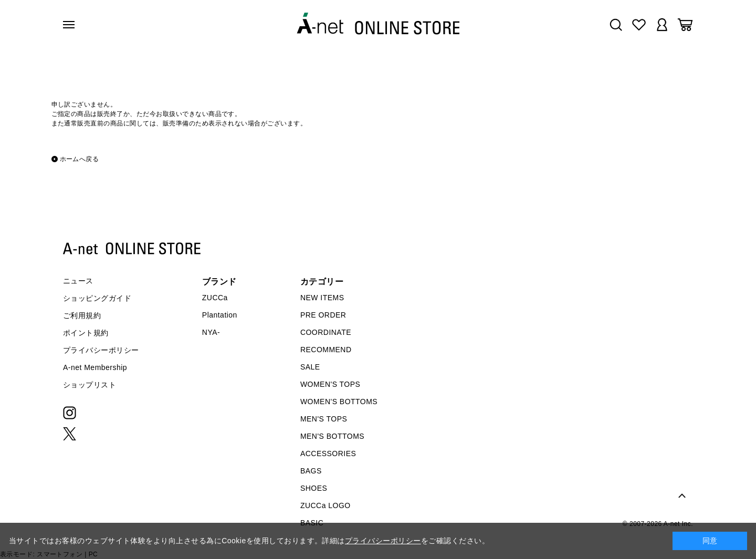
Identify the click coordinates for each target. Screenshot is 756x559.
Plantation (220, 315)
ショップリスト (90, 385)
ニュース (78, 281)
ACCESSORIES (328, 453)
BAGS (311, 471)
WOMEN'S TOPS (330, 384)
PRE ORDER (323, 315)
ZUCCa (215, 298)
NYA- (211, 332)
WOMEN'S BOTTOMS (339, 402)
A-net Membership (95, 367)
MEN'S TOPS (324, 419)
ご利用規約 (82, 315)
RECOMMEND (326, 350)
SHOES (314, 488)
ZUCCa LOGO (325, 505)
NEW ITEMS (322, 298)
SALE (310, 367)
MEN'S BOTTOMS (332, 436)
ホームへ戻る (80, 159)
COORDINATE (326, 332)
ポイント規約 (86, 333)
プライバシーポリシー (101, 350)
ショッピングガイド (97, 298)
